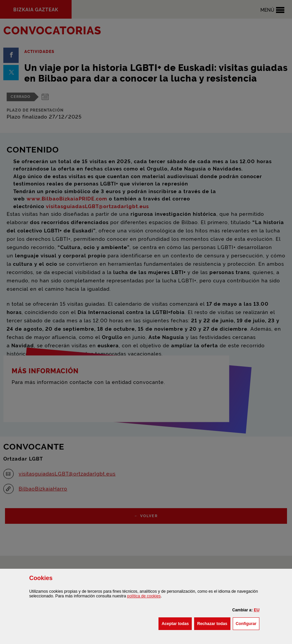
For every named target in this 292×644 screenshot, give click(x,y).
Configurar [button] (248, 623)
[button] (257, 610)
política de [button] (144, 596)
